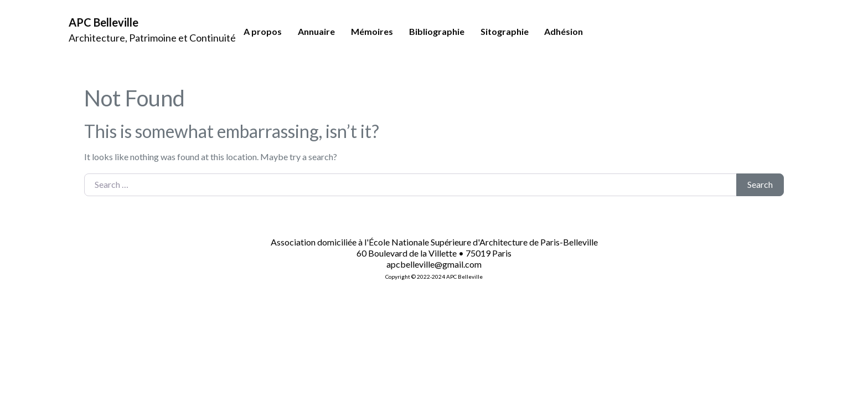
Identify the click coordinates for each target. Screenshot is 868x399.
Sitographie (505, 31)
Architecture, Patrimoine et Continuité (152, 38)
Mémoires (372, 31)
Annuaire (316, 31)
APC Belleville (104, 22)
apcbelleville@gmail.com (434, 264)
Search (760, 184)
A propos (263, 31)
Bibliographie (437, 31)
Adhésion (564, 31)
